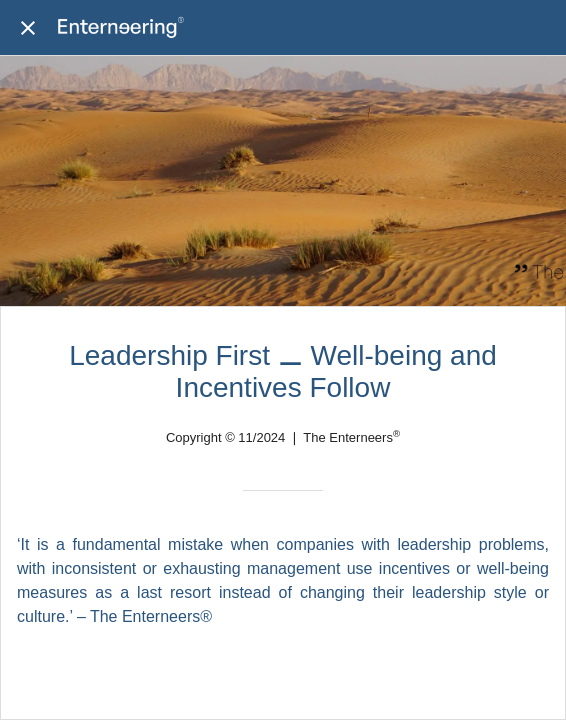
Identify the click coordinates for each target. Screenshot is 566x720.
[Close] (28, 28)
